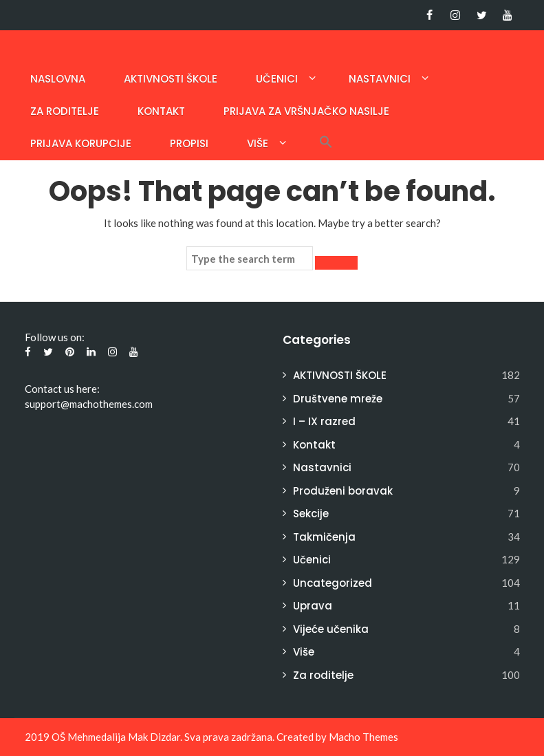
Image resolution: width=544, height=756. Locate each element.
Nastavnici (380, 79)
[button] (326, 143)
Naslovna (58, 79)
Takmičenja (324, 537)
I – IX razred (324, 421)
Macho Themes (363, 737)
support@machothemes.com (89, 404)
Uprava (313, 606)
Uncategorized (333, 583)
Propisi (189, 143)
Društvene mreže (338, 399)
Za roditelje (65, 111)
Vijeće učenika (331, 629)
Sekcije (311, 514)
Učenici (277, 79)
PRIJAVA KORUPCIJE (81, 143)
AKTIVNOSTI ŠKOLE (171, 79)
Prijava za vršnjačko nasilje (306, 111)
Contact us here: (62, 389)
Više (258, 143)
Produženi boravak (343, 491)
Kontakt (161, 111)
